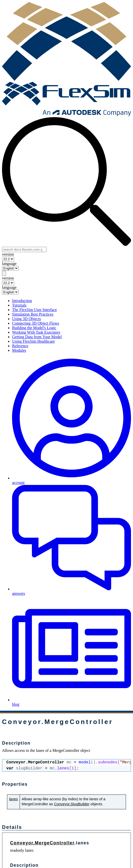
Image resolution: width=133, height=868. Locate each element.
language (9, 264)
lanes (13, 799)
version (8, 254)
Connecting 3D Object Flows (36, 323)
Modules (19, 350)
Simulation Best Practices (33, 314)
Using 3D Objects (27, 319)
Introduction (22, 301)
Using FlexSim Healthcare (33, 341)
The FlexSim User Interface (34, 310)
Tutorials (19, 305)
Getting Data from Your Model (37, 337)
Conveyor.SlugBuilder (72, 804)
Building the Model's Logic (34, 328)
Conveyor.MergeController (42, 843)
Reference (20, 346)
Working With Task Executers (36, 332)
